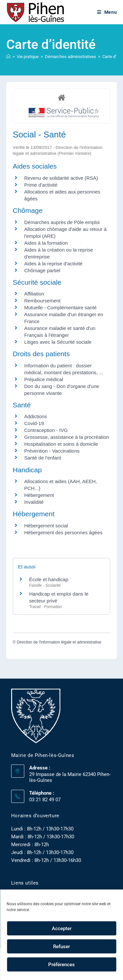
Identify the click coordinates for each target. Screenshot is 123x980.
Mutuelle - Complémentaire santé (61, 307)
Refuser (61, 947)
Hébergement (39, 495)
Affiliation (34, 294)
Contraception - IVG (46, 430)
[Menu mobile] (107, 12)
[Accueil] (8, 57)
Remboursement (42, 301)
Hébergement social (46, 526)
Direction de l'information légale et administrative (59, 642)
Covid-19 (34, 423)
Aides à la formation (46, 243)
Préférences (61, 965)
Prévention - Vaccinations (52, 451)
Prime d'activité (41, 185)
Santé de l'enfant (43, 458)
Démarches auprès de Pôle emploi (62, 222)
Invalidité (34, 502)
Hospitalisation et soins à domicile (61, 444)
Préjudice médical (44, 379)
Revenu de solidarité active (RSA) (61, 178)
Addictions (36, 416)
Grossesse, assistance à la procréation (67, 437)
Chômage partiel (42, 270)
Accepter (62, 929)
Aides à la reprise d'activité (53, 264)
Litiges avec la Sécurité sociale (58, 342)
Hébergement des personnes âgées (63, 532)
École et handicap (49, 579)
